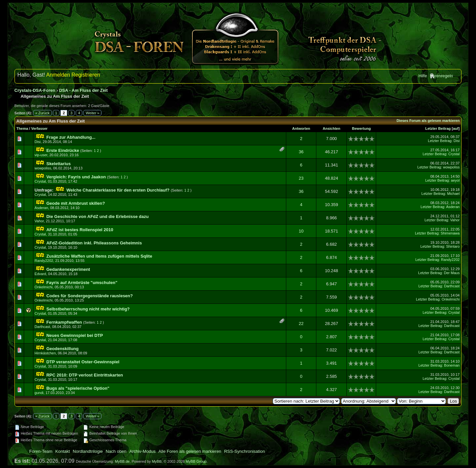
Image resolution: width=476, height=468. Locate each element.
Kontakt (62, 451)
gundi (39, 393)
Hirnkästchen (45, 353)
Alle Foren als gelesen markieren (190, 451)
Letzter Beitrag (438, 128)
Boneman (452, 365)
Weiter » (92, 113)
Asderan (41, 208)
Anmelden (58, 75)
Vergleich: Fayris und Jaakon (76, 177)
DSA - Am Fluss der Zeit (83, 90)
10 (301, 231)
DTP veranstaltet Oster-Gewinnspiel (83, 362)
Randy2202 (44, 261)
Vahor (39, 221)
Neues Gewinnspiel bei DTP (75, 335)
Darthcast (452, 286)
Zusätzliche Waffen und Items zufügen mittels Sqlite (99, 256)
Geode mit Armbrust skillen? (76, 203)
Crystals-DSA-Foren (35, 90)
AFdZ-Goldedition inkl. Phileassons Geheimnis (94, 243)
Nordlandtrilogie (88, 451)
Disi (38, 142)
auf (456, 128)
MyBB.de (122, 461)
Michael (453, 194)
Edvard (40, 274)
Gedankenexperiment (68, 269)
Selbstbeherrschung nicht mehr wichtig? (88, 309)
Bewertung (361, 128)
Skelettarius (59, 164)
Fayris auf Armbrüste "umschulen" (82, 283)
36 (301, 152)
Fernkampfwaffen (64, 322)
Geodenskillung (62, 349)
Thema (22, 128)
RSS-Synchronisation (245, 451)
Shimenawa (450, 233)
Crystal (454, 154)
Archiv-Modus (142, 451)
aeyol (455, 180)
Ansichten (331, 128)
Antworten (301, 128)
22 (301, 324)
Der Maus (452, 273)
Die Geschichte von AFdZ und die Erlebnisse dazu (97, 216)
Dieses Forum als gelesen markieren (428, 121)
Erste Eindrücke (63, 150)
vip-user (41, 155)
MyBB (157, 461)
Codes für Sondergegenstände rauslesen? (90, 296)
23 (301, 178)
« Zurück (42, 113)
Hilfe (423, 76)
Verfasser (39, 128)
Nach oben (116, 451)
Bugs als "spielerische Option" (78, 388)
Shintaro (453, 246)
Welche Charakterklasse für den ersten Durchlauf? (118, 190)
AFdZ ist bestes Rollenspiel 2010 (80, 230)
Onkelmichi (44, 287)
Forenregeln (441, 76)
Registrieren (86, 75)
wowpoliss (43, 168)
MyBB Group (196, 461)
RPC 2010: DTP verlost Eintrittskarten (85, 375)
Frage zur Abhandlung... (71, 137)
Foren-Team (41, 451)
